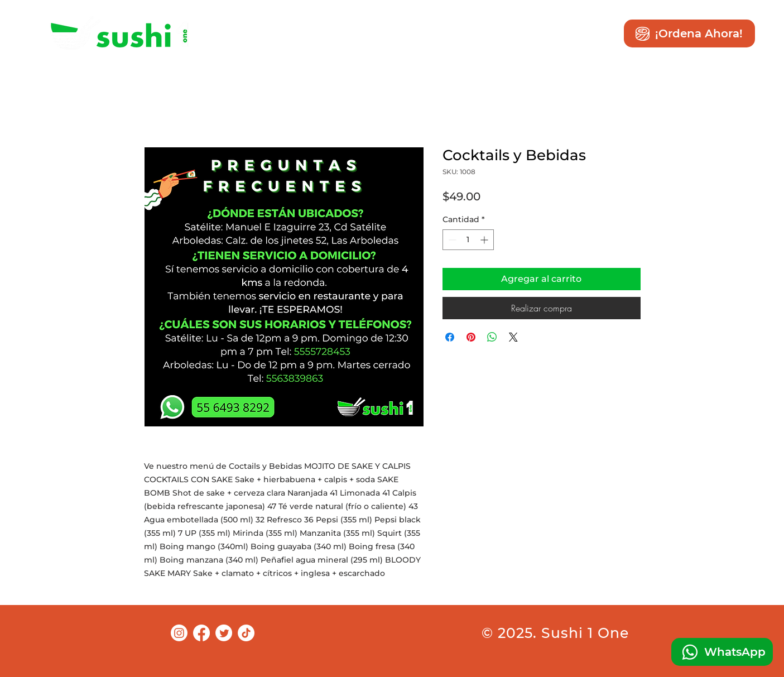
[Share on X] (513, 337)
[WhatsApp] (722, 652)
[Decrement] (451, 240)
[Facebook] (201, 633)
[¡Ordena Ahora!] (689, 33)
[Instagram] (179, 633)
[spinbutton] (468, 240)
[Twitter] (224, 633)
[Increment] (485, 240)
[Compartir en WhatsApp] (492, 337)
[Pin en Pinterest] (471, 337)
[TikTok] (246, 633)
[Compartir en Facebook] (450, 337)
